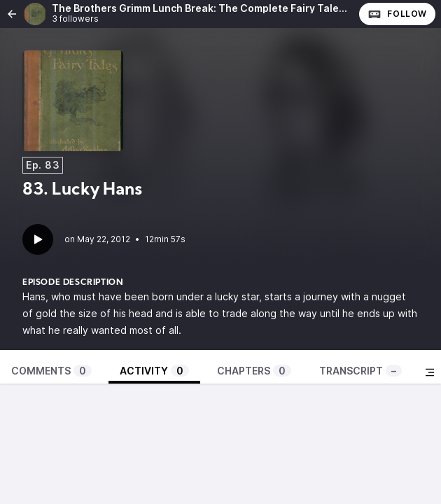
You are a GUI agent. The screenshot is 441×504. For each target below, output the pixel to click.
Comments (51, 371)
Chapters (254, 371)
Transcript (360, 371)
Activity (154, 371)
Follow (397, 14)
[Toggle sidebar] (430, 372)
